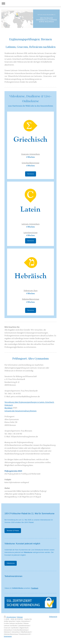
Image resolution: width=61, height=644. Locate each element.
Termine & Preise (13, 531)
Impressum (8, 636)
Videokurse (11, 563)
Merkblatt (8, 408)
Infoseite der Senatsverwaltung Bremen (21, 411)
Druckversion (10, 617)
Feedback (35, 588)
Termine (31, 174)
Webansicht (53, 617)
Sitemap (20, 617)
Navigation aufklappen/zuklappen (31, 3)
